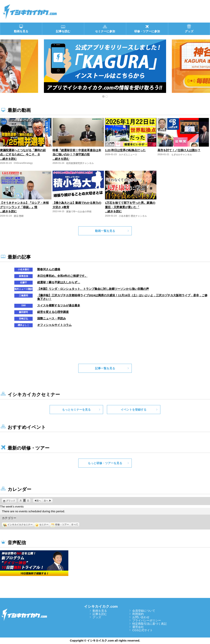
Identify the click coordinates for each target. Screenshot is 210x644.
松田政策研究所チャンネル (80, 163)
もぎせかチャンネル (182, 155)
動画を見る (100, 611)
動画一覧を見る (105, 231)
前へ (39, 501)
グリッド (11, 501)
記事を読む (100, 614)
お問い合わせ (141, 617)
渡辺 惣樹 (19, 216)
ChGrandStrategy (23, 163)
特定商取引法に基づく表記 (149, 624)
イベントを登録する (134, 410)
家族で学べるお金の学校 (79, 212)
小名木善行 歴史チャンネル (133, 216)
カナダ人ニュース (128, 155)
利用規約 (138, 614)
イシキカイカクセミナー (18, 525)
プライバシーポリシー (147, 620)
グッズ (97, 617)
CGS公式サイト (143, 630)
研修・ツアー (60, 525)
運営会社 (138, 627)
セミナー (42, 525)
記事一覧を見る (105, 368)
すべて (75, 525)
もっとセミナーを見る (76, 410)
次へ (46, 501)
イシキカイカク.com (101, 606)
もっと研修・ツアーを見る (105, 463)
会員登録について (144, 611)
